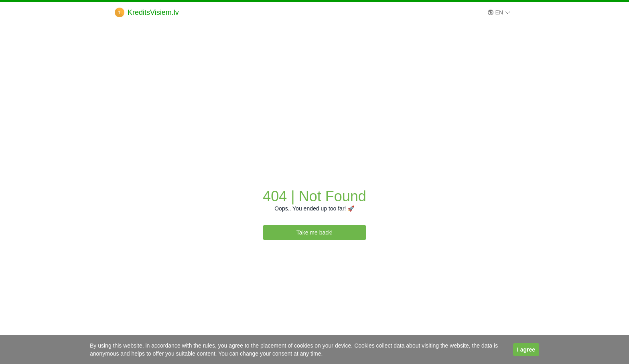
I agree (526, 350)
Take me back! (314, 233)
